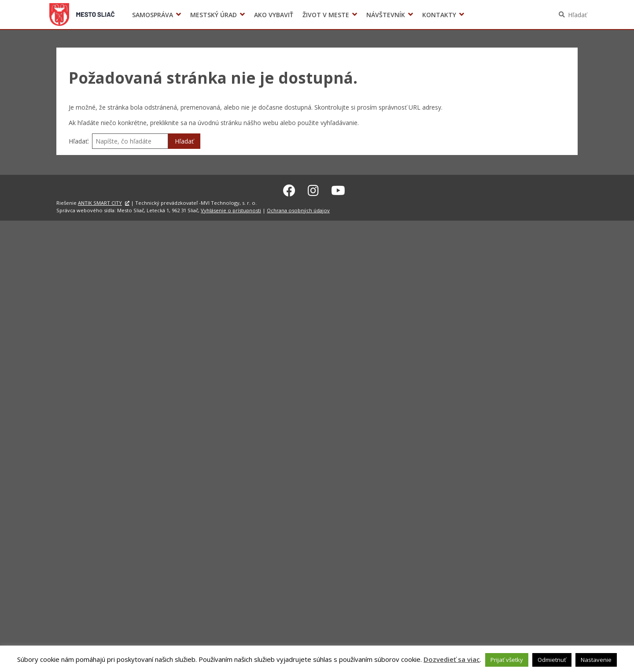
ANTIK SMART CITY (100, 201)
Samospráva (153, 15)
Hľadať (577, 15)
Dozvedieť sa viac (452, 659)
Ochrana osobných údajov (298, 209)
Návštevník (386, 15)
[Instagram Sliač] (313, 189)
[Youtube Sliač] (338, 189)
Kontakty (439, 15)
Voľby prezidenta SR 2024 (479, 15)
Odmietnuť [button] (552, 660)
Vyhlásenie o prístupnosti (231, 209)
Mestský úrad (214, 15)
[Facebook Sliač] (289, 189)
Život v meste (326, 15)
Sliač (82, 15)
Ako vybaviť (274, 15)
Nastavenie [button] (596, 660)
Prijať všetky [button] (507, 660)
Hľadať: (79, 141)
